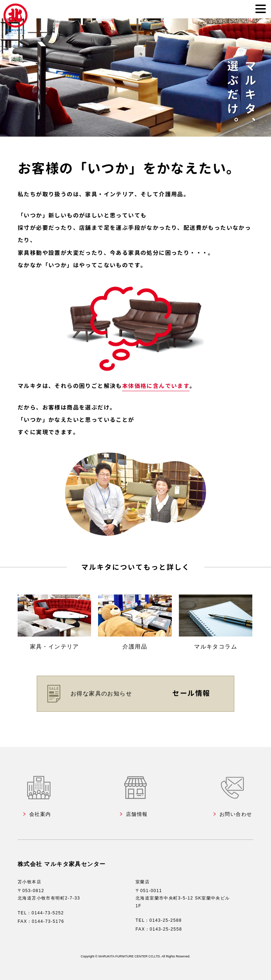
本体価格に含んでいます (156, 386)
